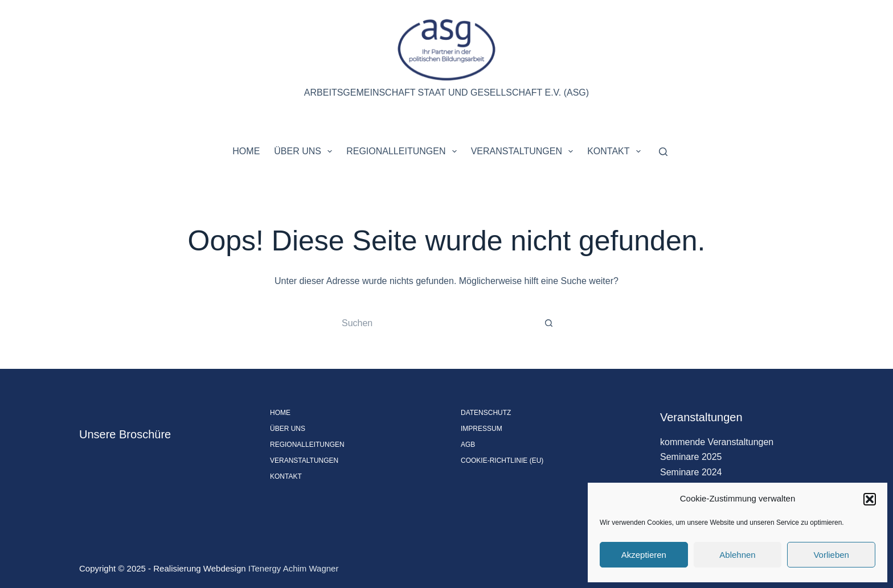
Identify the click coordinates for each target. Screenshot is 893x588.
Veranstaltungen (525, 151)
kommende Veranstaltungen (717, 442)
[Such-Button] (549, 323)
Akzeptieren (644, 555)
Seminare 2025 (691, 457)
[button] (870, 499)
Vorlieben (831, 555)
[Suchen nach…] (435, 323)
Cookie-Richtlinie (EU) (502, 460)
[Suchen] (663, 152)
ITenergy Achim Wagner (294, 568)
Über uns (305, 151)
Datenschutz (486, 413)
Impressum (482, 429)
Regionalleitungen (404, 151)
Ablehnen (737, 555)
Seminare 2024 (691, 472)
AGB (468, 445)
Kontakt (616, 151)
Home (246, 151)
